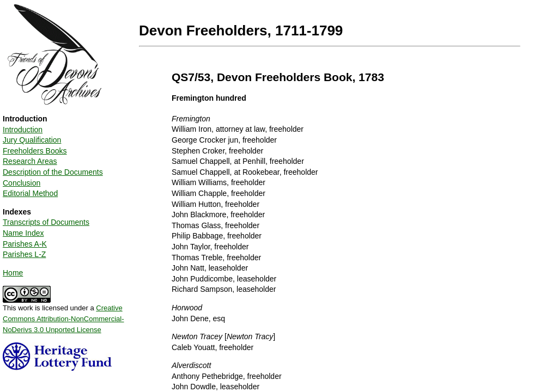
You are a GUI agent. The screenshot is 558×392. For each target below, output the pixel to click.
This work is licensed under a (63, 315)
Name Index (23, 233)
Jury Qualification (32, 140)
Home (13, 273)
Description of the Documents (53, 172)
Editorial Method (30, 193)
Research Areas (30, 161)
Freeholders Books (35, 151)
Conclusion (22, 183)
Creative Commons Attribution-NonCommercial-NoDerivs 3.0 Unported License (63, 318)
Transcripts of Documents (46, 222)
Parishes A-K (25, 244)
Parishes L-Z (24, 254)
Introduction (23, 130)
